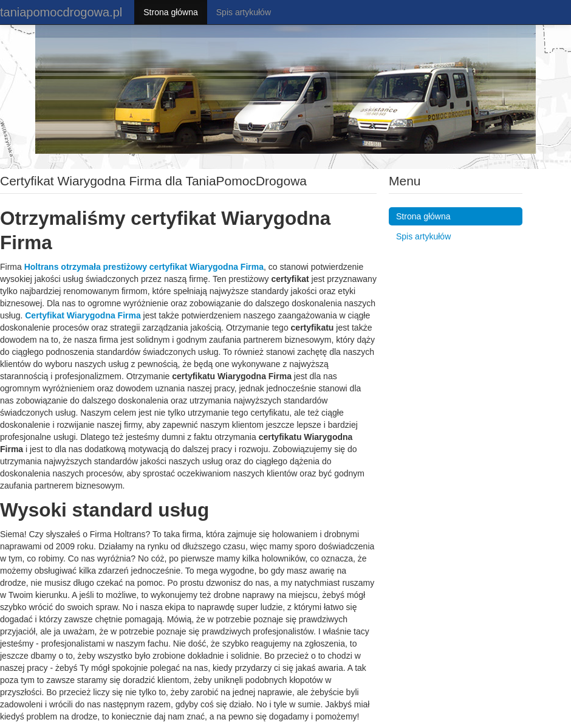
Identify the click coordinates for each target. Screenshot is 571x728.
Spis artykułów (244, 12)
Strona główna (171, 12)
